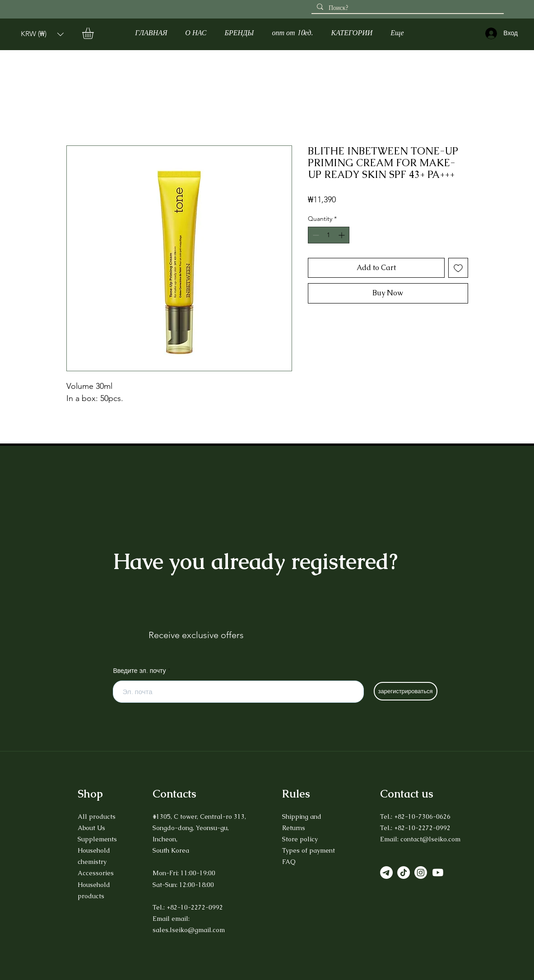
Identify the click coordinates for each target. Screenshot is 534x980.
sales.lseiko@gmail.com (189, 930)
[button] (42, 34)
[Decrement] (315, 235)
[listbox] (42, 34)
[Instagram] (421, 873)
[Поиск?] (407, 8)
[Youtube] (438, 873)
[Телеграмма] (386, 873)
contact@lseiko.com (430, 839)
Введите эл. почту (140, 671)
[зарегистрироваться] (406, 691)
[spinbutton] (329, 235)
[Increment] (342, 235)
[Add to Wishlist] (458, 268)
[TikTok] (404, 873)
